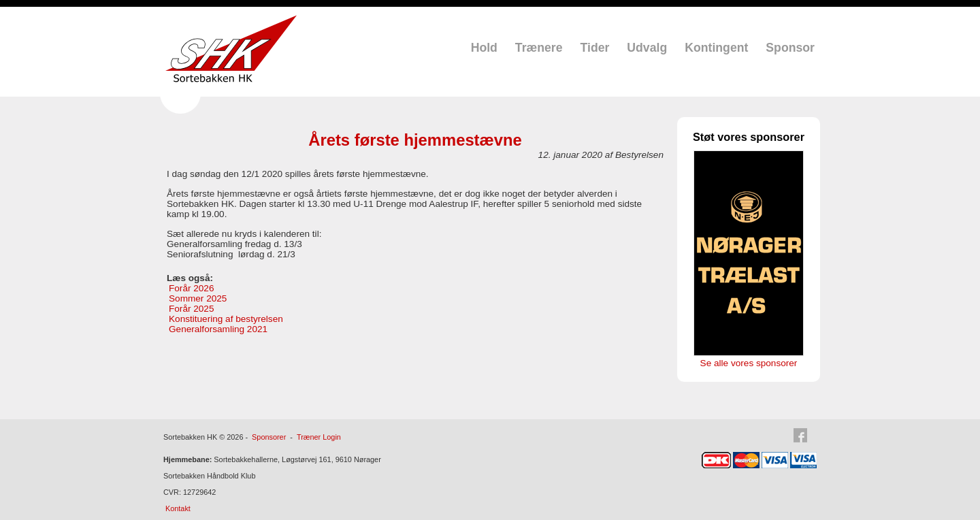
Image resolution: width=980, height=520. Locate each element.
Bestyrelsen (639, 155)
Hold (484, 48)
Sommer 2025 (198, 298)
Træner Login (319, 437)
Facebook (804, 436)
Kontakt (178, 508)
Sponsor (790, 48)
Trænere (539, 48)
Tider (595, 48)
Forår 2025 (192, 309)
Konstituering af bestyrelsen (226, 319)
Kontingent (716, 48)
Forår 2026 (192, 288)
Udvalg (647, 48)
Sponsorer (269, 437)
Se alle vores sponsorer (749, 363)
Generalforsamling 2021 (218, 329)
